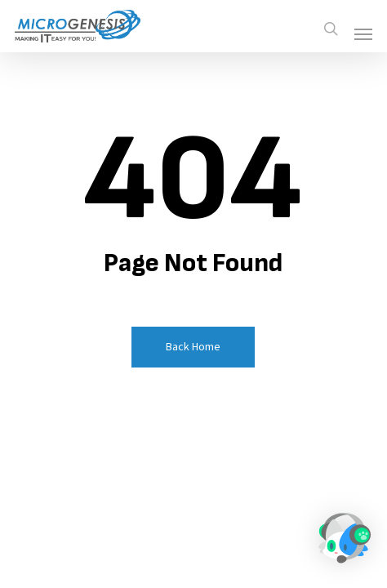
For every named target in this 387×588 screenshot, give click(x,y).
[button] (363, 34)
